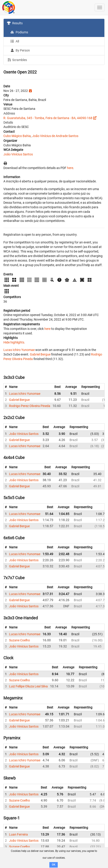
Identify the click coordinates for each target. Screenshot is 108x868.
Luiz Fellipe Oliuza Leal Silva (28, 686)
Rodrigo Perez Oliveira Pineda (30, 406)
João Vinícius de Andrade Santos (55, 136)
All (15, 41)
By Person (20, 50)
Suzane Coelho (19, 640)
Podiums (19, 32)
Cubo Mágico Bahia (17, 136)
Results (15, 23)
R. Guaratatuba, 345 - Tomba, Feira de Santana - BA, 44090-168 (48, 118)
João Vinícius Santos (18, 154)
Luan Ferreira (18, 834)
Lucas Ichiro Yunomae (19, 350)
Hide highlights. (14, 342)
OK (54, 865)
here (70, 168)
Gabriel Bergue (40, 354)
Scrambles (17, 60)
